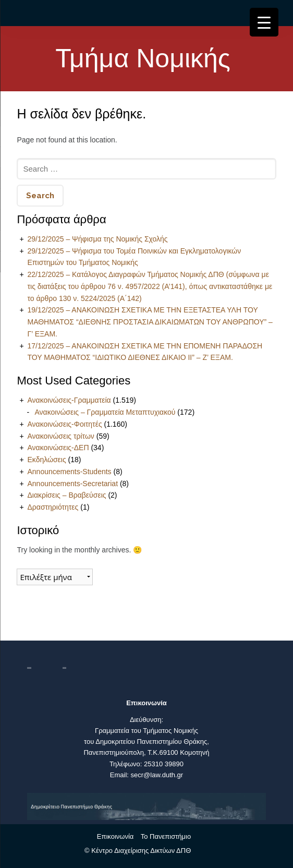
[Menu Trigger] (264, 22)
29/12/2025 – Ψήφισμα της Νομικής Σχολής (97, 239)
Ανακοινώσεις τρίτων (60, 436)
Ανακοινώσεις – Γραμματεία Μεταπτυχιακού (105, 412)
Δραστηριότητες (53, 507)
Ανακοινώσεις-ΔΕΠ (58, 448)
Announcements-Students (69, 472)
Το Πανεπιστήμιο (166, 836)
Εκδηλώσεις (46, 460)
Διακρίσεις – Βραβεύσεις (66, 495)
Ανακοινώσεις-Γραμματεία (69, 400)
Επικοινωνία (115, 836)
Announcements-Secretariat (72, 484)
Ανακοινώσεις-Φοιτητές (64, 424)
